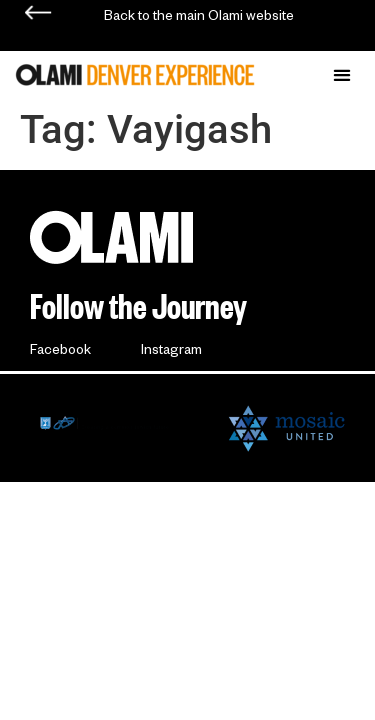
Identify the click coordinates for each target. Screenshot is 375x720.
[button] (341, 74)
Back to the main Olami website (199, 18)
